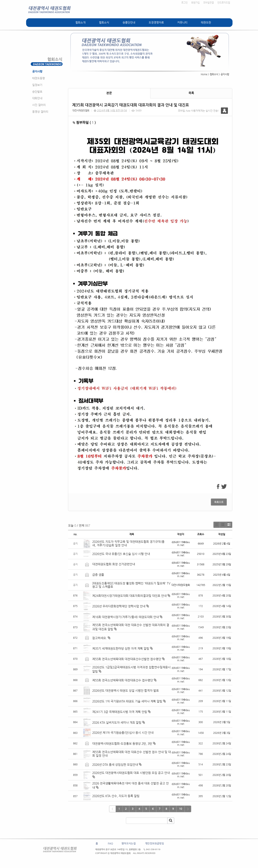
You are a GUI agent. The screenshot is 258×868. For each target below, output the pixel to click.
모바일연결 (209, 3)
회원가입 (195, 3)
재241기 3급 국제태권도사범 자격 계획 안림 (120, 712)
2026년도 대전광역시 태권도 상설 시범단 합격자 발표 (126, 690)
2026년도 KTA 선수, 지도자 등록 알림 (116, 796)
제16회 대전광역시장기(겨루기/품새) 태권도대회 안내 (126, 617)
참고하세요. (100, 638)
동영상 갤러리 (40, 112)
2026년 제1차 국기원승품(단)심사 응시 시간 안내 (123, 733)
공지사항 (37, 71)
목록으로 (219, 502)
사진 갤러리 (39, 105)
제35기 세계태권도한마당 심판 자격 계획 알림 (121, 648)
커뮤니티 (182, 22)
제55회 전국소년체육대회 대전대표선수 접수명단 (123, 680)
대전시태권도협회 (81, 111)
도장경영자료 (156, 22)
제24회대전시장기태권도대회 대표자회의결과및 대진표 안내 (129, 596)
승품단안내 (129, 22)
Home (204, 74)
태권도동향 (39, 78)
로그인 (184, 3)
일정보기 (37, 85)
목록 (191, 93)
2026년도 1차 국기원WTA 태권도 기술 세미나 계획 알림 (127, 701)
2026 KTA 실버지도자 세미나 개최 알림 (117, 722)
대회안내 (37, 98)
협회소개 (80, 22)
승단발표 (37, 92)
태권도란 (206, 22)
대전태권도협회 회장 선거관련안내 (114, 564)
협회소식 (104, 22)
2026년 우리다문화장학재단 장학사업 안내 (119, 606)
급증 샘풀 (99, 575)
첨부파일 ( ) (84, 123)
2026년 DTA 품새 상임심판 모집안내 (115, 765)
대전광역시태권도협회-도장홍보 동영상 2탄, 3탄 (122, 743)
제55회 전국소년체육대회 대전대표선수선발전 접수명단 (127, 659)
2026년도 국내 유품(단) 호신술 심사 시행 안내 (121, 554)
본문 (109, 93)
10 (180, 809)
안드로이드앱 (224, 3)
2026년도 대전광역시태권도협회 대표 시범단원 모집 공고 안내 (131, 773)
